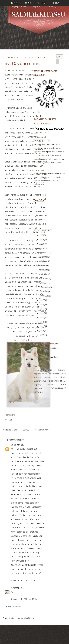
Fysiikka (44, 374)
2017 (42, 300)
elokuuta (43, 266)
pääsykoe (38, 392)
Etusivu (14, 3)
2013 (42, 318)
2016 (42, 305)
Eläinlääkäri (62, 370)
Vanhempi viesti (42, 430)
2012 (42, 322)
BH (55, 370)
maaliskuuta (44, 287)
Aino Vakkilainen (52, 348)
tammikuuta (44, 296)
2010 (42, 331)
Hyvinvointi (37, 377)
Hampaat (51, 374)
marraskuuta (44, 252)
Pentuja (52, 7)
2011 (42, 326)
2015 (42, 309)
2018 (42, 244)
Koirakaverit (53, 381)
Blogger (56, 357)
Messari (63, 381)
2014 (42, 313)
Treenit (63, 384)
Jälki (55, 377)
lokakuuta (43, 257)
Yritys (37, 7)
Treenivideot (19, 7)
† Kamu (42, 3)
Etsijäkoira (37, 374)
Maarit (13, 445)
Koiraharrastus (40, 381)
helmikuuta (44, 292)
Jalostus (47, 377)
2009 (42, 335)
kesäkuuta (43, 274)
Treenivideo (38, 388)
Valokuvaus (59, 388)
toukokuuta (44, 278)
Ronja (56, 3)
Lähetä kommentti (13, 606)
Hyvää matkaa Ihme (23, 64)
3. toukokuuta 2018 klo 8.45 (23, 580)
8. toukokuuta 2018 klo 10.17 (24, 599)
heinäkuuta (44, 270)
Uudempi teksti (10, 430)
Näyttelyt (38, 384)
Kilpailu (63, 377)
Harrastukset (61, 374)
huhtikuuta (43, 283)
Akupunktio (37, 370)
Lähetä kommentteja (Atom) (21, 618)
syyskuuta (43, 261)
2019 (42, 240)
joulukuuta (43, 248)
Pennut (51, 384)
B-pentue (48, 370)
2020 (42, 235)
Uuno (28, 3)
